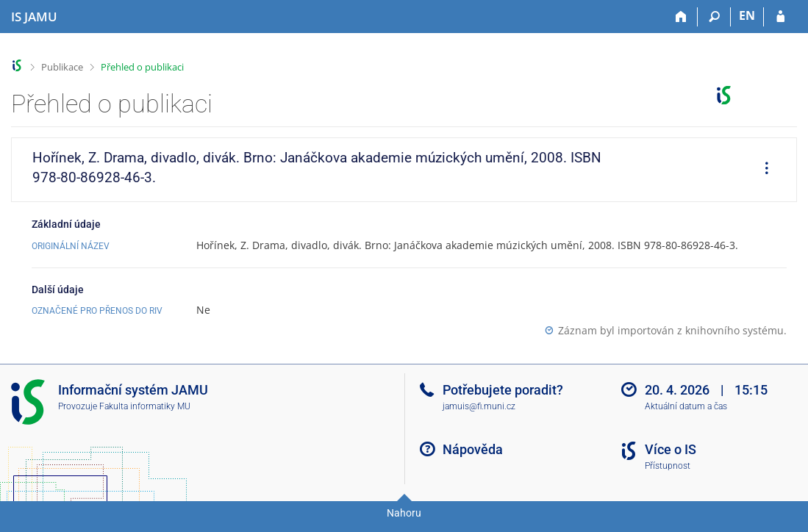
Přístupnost (668, 466)
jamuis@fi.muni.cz (479, 406)
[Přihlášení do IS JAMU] (780, 17)
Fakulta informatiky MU (145, 406)
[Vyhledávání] (714, 17)
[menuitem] (762, 170)
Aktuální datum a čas (686, 406)
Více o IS (671, 449)
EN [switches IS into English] (747, 15)
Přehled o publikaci (142, 67)
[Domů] (681, 17)
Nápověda (473, 449)
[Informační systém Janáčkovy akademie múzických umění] (34, 17)
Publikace (62, 67)
